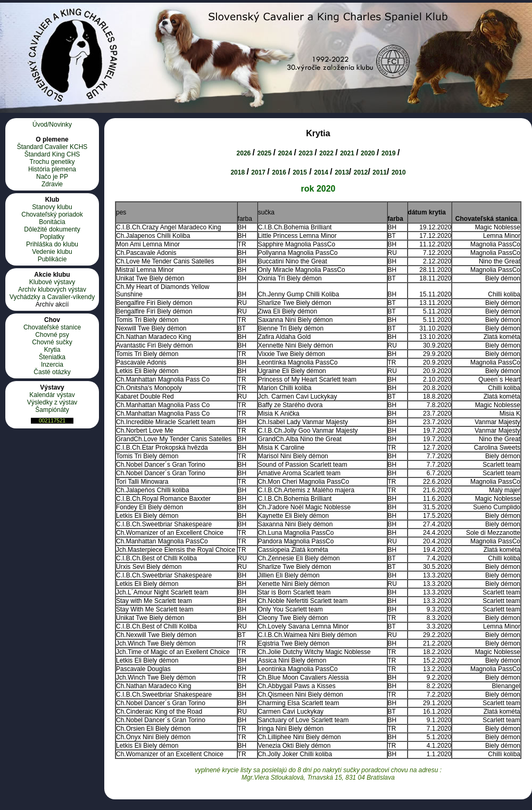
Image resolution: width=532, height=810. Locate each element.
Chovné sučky (52, 342)
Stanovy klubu (52, 207)
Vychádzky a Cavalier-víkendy (52, 297)
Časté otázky (52, 372)
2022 (327, 153)
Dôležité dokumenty (52, 229)
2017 (259, 172)
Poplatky (52, 237)
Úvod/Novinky (52, 125)
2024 (286, 153)
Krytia (52, 350)
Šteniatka (52, 357)
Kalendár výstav (52, 395)
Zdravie (52, 184)
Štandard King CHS (52, 154)
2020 (369, 153)
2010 (399, 172)
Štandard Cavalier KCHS (52, 147)
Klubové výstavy (52, 282)
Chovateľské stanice (52, 327)
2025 (265, 153)
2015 (300, 172)
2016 (280, 172)
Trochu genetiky (52, 162)
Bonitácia (52, 222)
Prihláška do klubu (52, 244)
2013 (342, 172)
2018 (238, 172)
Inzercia (52, 365)
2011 (380, 172)
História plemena (52, 169)
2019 (389, 153)
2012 (361, 172)
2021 (348, 153)
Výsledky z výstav (52, 402)
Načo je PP (52, 177)
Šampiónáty (52, 410)
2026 (245, 153)
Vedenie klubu (52, 252)
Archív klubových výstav (52, 290)
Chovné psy (52, 335)
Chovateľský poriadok (52, 214)
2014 (322, 172)
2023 (306, 153)
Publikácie (52, 259)
